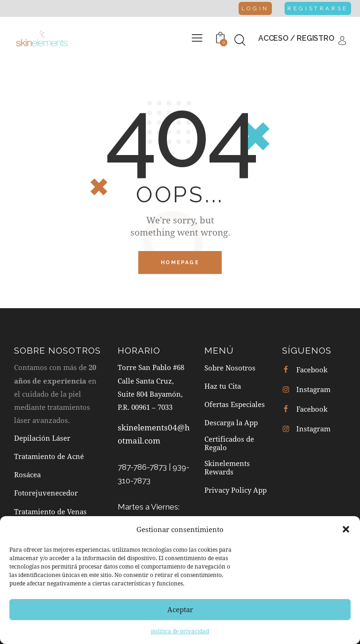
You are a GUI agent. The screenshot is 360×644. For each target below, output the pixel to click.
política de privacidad (180, 631)
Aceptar (180, 609)
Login (255, 8)
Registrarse (318, 8)
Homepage (180, 263)
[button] (346, 529)
